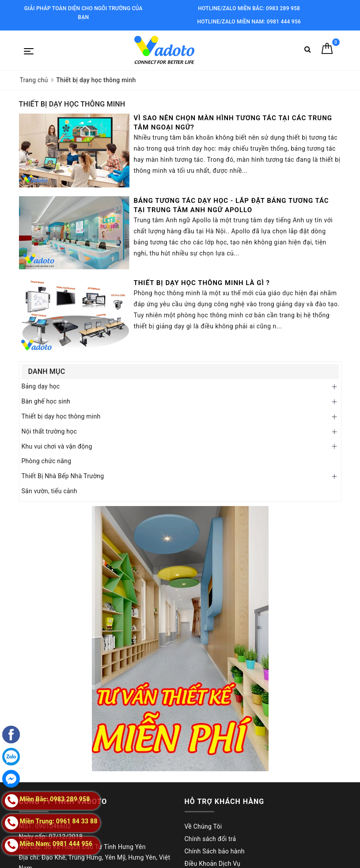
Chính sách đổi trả (210, 839)
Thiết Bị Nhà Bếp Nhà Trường (63, 476)
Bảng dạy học (41, 386)
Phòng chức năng (47, 461)
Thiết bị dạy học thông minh (61, 416)
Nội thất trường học (49, 431)
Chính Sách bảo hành (215, 851)
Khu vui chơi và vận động (57, 446)
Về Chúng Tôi (203, 826)
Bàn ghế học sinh (46, 401)
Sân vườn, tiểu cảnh (49, 491)
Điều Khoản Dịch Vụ (213, 864)
